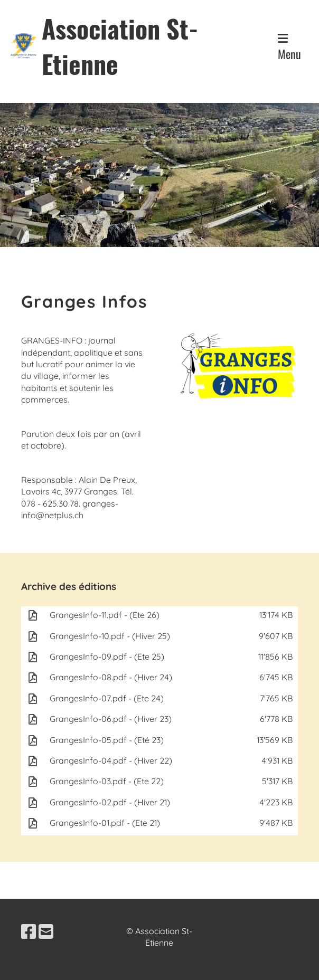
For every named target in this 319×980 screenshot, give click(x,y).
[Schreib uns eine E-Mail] (46, 931)
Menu (289, 47)
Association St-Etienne (120, 46)
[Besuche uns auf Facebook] (29, 931)
